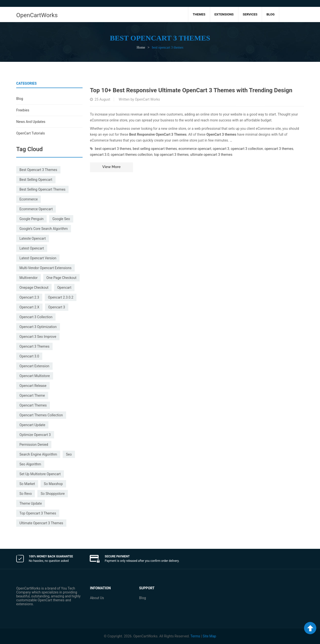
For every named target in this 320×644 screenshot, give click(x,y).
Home (141, 47)
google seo (61, 219)
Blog (20, 99)
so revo (26, 494)
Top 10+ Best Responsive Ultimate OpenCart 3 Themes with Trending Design (191, 90)
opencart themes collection (41, 415)
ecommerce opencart (36, 209)
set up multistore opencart (40, 474)
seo (69, 454)
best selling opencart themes (42, 189)
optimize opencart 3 (35, 435)
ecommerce (29, 199)
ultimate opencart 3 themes (41, 523)
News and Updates (31, 122)
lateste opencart (33, 238)
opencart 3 (57, 307)
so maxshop (53, 484)
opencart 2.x (29, 307)
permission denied (34, 445)
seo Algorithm (30, 464)
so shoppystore (53, 494)
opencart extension (34, 366)
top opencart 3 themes (38, 513)
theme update (31, 503)
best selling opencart (36, 180)
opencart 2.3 (29, 297)
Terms (195, 636)
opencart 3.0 (29, 356)
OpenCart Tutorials (30, 133)
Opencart (64, 288)
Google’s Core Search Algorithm (44, 229)
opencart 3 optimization (38, 327)
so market (27, 484)
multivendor (29, 278)
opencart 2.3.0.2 (61, 297)
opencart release (33, 386)
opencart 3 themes (34, 346)
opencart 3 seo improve (38, 337)
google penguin (31, 219)
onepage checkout (34, 288)
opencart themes (33, 405)
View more (111, 167)
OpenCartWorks (37, 15)
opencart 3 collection (36, 317)
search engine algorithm (38, 454)
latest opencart (32, 248)
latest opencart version (38, 258)
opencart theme (32, 395)
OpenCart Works (147, 99)
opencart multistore (35, 376)
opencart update (32, 425)
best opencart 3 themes (38, 170)
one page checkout (61, 278)
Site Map (210, 636)
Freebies (23, 110)
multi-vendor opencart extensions (45, 268)
